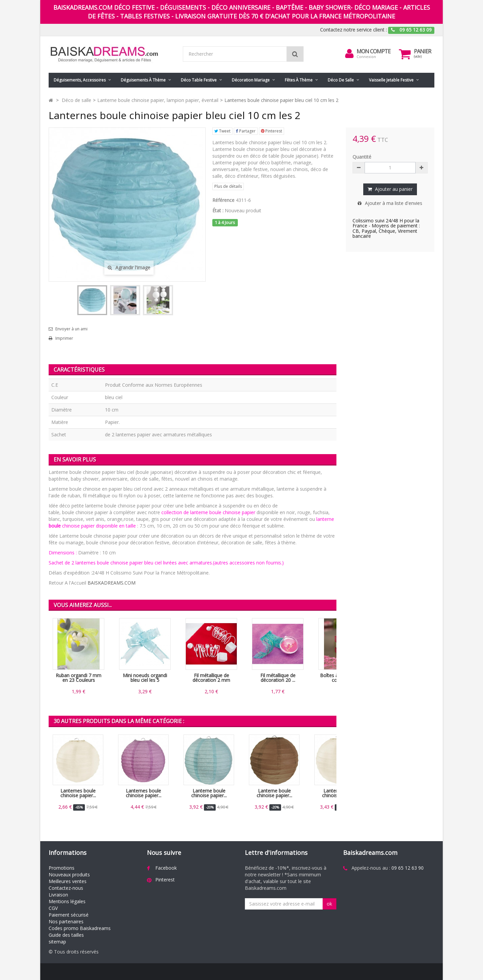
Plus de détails (228, 186)
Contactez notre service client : (353, 30)
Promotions (62, 868)
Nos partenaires (66, 921)
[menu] (349, 54)
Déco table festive (199, 80)
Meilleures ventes (68, 881)
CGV (53, 908)
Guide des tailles (66, 935)
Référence (223, 200)
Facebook (166, 868)
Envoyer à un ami (71, 329)
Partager (246, 131)
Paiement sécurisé (69, 915)
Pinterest (272, 131)
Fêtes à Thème (299, 80)
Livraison (58, 895)
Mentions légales (67, 901)
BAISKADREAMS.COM (112, 583)
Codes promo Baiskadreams (80, 928)
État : (218, 210)
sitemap (57, 942)
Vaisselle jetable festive (391, 80)
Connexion (366, 57)
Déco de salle (341, 80)
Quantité (362, 157)
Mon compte (373, 51)
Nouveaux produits (69, 875)
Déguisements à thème (143, 80)
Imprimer (64, 338)
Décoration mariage (251, 80)
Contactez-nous (66, 888)
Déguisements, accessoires (80, 80)
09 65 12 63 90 (408, 868)
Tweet (222, 131)
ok (329, 904)
